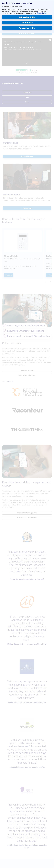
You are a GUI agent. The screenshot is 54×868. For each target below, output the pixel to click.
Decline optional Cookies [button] (27, 17)
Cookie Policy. (42, 13)
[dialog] (27, 17)
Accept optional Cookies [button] (27, 28)
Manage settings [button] (27, 23)
